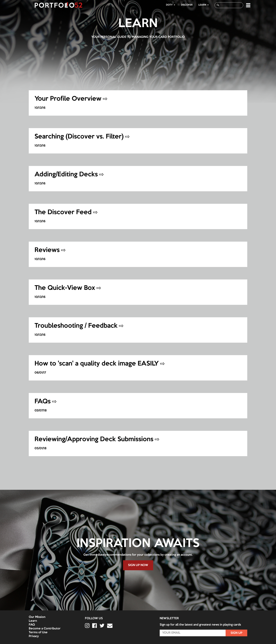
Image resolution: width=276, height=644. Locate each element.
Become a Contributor (45, 629)
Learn (33, 621)
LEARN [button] (204, 5)
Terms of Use (38, 632)
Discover (187, 5)
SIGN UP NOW (138, 565)
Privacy (34, 636)
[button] (248, 5)
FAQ (32, 625)
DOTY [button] (171, 5)
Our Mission (37, 617)
